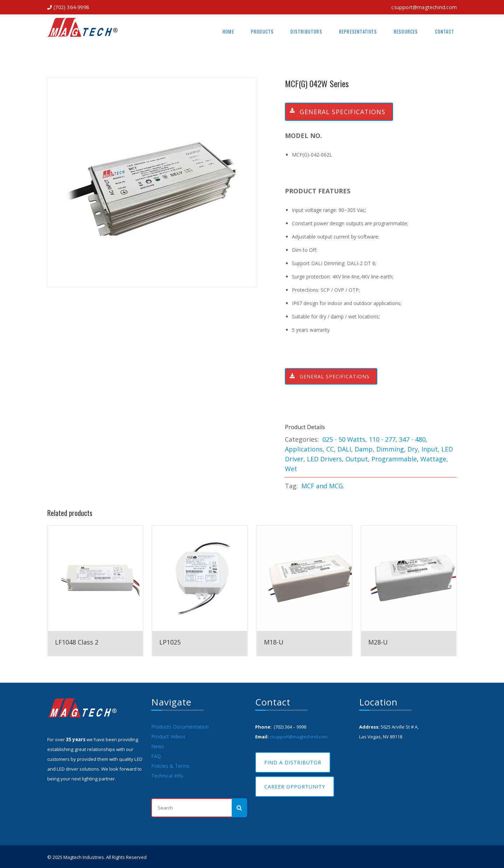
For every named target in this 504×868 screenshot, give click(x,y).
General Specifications (335, 112)
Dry (413, 449)
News (158, 746)
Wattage (433, 459)
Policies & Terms (170, 766)
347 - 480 (412, 439)
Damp (364, 449)
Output (357, 459)
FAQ (156, 756)
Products (262, 32)
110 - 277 (382, 439)
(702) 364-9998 (71, 7)
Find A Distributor (293, 762)
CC (330, 449)
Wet (291, 469)
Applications (304, 449)
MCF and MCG (322, 486)
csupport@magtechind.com (424, 7)
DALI (344, 449)
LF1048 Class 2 (77, 642)
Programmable (394, 459)
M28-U (378, 642)
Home (228, 32)
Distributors (306, 32)
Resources (406, 32)
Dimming (390, 449)
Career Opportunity (295, 787)
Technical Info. (168, 776)
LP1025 (170, 642)
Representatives (358, 32)
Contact (445, 32)
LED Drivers (324, 459)
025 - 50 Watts (344, 439)
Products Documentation (180, 727)
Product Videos (168, 736)
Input (430, 449)
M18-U (274, 642)
